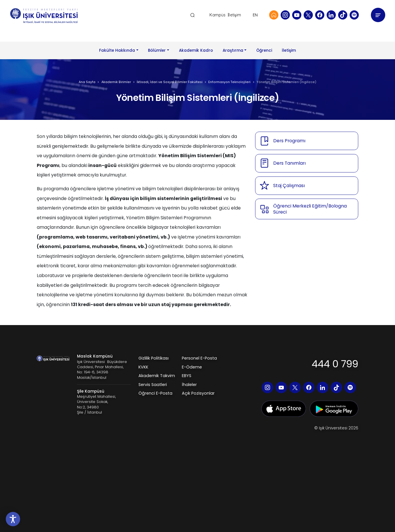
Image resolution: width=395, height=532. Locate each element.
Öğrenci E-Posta (155, 393)
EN (255, 15)
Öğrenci (264, 50)
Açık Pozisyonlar (198, 393)
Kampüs (217, 15)
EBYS (187, 376)
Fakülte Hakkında (117, 50)
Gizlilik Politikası (154, 358)
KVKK (143, 367)
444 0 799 (335, 364)
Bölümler (157, 50)
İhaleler (189, 385)
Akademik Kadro (196, 50)
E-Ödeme (192, 367)
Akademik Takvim (157, 376)
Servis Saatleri (153, 385)
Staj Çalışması (289, 186)
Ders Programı (289, 141)
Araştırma (233, 50)
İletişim (234, 15)
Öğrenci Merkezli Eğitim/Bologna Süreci (310, 209)
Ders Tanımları (289, 163)
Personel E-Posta (199, 358)
